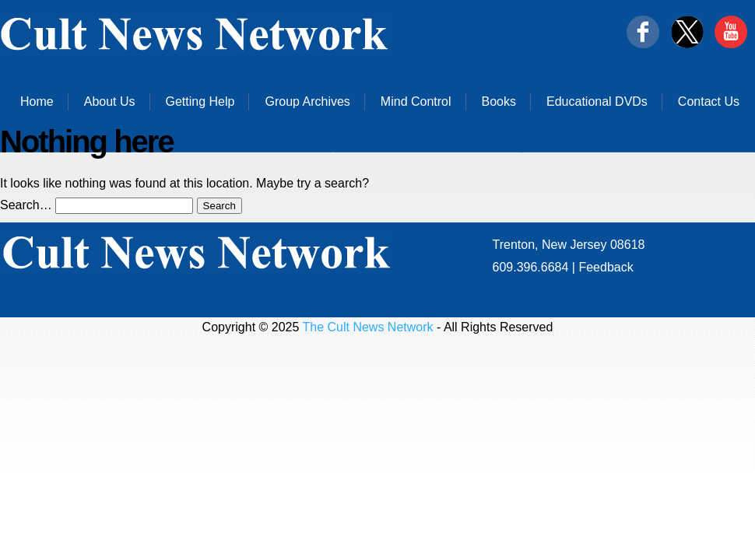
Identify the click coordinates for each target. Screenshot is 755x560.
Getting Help (200, 101)
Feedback (606, 267)
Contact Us (709, 101)
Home (37, 101)
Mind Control (416, 101)
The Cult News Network (368, 327)
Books (499, 101)
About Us (110, 101)
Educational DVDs (597, 101)
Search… (26, 205)
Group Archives (307, 101)
